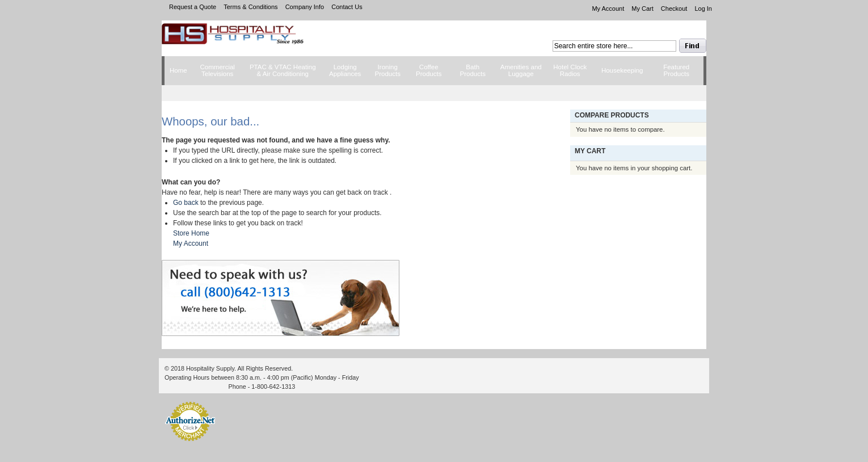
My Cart (642, 9)
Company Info (305, 7)
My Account (608, 9)
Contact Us (347, 7)
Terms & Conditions (250, 7)
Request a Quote (193, 7)
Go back (186, 203)
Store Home (191, 233)
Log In (703, 9)
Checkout (674, 9)
